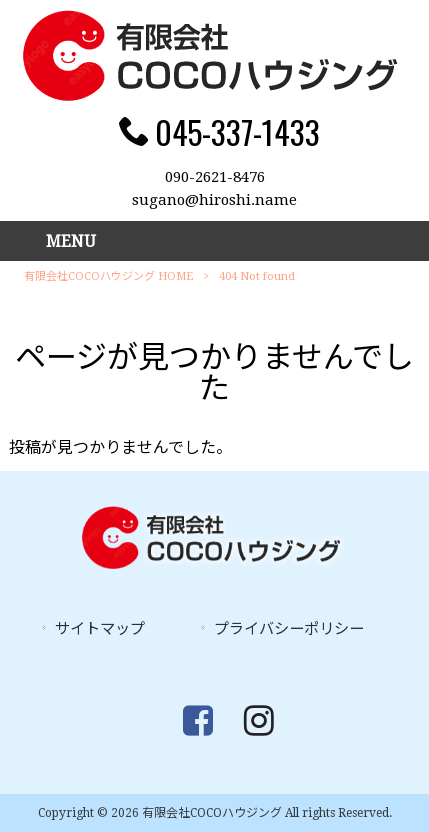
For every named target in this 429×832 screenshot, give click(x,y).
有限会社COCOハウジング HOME (108, 276)
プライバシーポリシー (289, 629)
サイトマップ (100, 629)
